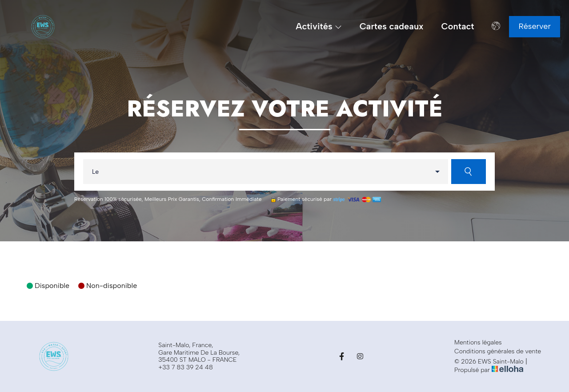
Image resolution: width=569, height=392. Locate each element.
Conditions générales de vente (498, 352)
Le (95, 172)
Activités (319, 26)
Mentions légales (478, 343)
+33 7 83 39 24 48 (186, 368)
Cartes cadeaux (392, 26)
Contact (458, 26)
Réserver (535, 26)
